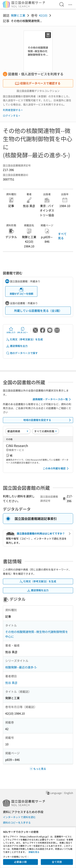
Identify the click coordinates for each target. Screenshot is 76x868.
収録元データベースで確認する (38, 83)
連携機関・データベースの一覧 (52, 399)
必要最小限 (20, 862)
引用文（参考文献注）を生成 (24, 339)
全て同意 (57, 862)
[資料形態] (45, 431)
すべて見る (62, 236)
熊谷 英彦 (11, 683)
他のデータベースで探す (22, 353)
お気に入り (11, 330)
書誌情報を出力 (17, 346)
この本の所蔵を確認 (56, 468)
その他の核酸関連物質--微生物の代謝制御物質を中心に (37, 634)
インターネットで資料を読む (19, 817)
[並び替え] (18, 431)
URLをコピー (23, 330)
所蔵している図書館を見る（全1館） (38, 311)
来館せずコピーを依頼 (21, 291)
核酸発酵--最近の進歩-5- (21, 667)
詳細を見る (34, 852)
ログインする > (11, 116)
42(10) (43, 15)
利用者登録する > (13, 110)
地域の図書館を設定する (48, 420)
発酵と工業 (18, 15)
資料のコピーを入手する (17, 823)
